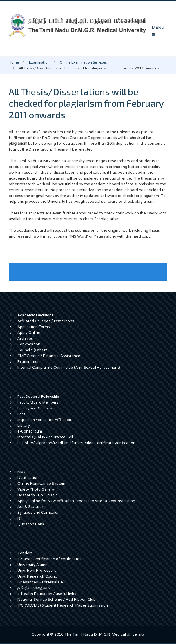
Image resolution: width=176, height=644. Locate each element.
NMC (22, 472)
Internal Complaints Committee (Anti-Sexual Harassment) (69, 367)
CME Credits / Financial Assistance (49, 356)
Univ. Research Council (38, 576)
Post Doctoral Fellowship (38, 396)
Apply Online (29, 333)
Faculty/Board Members (38, 402)
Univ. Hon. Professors (37, 570)
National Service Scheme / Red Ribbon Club (57, 599)
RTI (20, 518)
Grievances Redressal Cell (41, 582)
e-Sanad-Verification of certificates (49, 559)
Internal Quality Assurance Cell (45, 437)
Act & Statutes (31, 507)
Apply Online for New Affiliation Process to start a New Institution (77, 501)
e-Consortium (30, 431)
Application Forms (34, 327)
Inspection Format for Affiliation (44, 420)
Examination (39, 62)
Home (14, 62)
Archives (25, 338)
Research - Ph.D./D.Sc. (38, 495)
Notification (28, 478)
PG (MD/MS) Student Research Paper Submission (63, 605)
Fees (21, 414)
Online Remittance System (41, 483)
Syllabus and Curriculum (39, 512)
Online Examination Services (83, 62)
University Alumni (33, 565)
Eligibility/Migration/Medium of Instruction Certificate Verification (76, 443)
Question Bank (31, 524)
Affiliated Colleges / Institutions (46, 321)
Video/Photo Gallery (36, 489)
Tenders (25, 553)
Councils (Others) (33, 350)
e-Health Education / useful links (47, 594)
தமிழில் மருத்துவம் (33, 588)
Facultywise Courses (35, 408)
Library (24, 425)
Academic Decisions (36, 315)
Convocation (29, 344)
